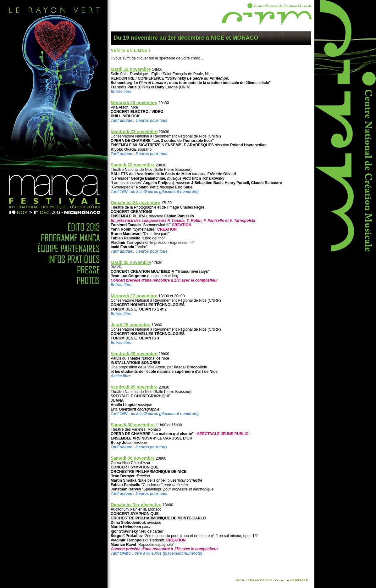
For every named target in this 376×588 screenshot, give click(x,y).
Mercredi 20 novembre (134, 103)
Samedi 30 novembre (133, 425)
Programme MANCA (54, 236)
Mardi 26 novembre (131, 262)
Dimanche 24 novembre (135, 203)
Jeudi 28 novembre (131, 325)
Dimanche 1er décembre (136, 505)
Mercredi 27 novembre (134, 296)
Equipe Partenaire (54, 247)
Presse (54, 268)
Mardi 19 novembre (131, 69)
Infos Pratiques (54, 257)
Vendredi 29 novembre (134, 354)
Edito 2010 (54, 223)
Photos (54, 279)
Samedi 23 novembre (133, 165)
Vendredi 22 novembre (134, 132)
